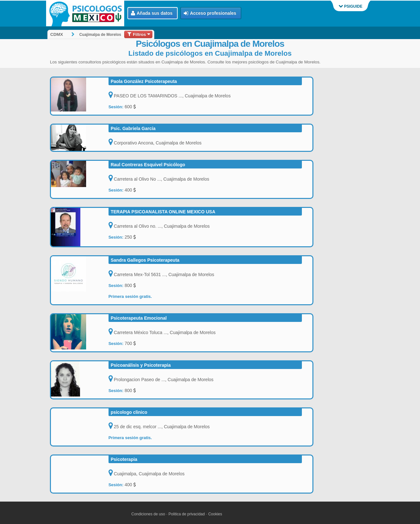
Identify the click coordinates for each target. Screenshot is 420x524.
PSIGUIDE (351, 6)
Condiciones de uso (148, 514)
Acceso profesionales (210, 13)
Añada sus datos (152, 13)
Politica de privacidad (186, 514)
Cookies (215, 514)
